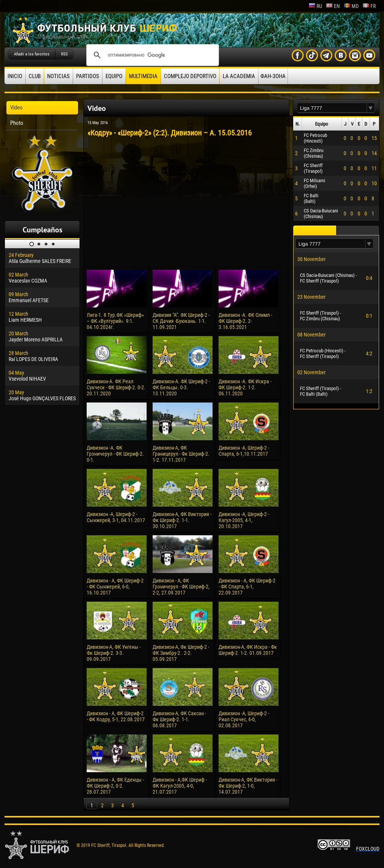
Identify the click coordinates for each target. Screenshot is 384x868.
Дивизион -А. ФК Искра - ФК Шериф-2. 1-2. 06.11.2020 (245, 387)
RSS (64, 54)
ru (315, 6)
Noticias (58, 76)
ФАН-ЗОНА (273, 76)
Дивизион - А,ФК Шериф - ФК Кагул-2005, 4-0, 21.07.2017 (180, 786)
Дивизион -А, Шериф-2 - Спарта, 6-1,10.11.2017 (244, 451)
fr (369, 6)
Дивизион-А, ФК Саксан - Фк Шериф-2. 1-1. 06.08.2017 (179, 719)
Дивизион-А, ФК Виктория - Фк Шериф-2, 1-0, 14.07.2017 (248, 786)
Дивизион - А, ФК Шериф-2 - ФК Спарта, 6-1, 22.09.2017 (247, 587)
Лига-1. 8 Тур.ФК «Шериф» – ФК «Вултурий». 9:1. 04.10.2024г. (115, 321)
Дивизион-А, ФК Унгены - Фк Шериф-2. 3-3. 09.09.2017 (114, 653)
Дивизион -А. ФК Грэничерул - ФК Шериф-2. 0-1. (115, 454)
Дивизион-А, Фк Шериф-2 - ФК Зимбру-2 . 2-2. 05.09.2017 (181, 653)
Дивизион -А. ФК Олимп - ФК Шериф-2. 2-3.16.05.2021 (245, 321)
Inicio (15, 76)
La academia (239, 76)
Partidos (88, 76)
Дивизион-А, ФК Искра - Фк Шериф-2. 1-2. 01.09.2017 (248, 650)
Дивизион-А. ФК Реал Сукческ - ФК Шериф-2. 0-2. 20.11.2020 (116, 387)
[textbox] (332, 108)
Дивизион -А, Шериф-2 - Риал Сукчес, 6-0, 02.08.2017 (244, 719)
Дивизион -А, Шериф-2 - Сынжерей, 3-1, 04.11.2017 (116, 517)
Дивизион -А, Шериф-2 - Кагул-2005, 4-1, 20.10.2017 (244, 520)
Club (35, 76)
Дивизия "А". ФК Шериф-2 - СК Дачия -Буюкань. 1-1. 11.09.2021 (181, 321)
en (333, 6)
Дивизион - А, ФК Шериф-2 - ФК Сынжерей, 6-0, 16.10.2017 (115, 587)
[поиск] (151, 55)
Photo (17, 123)
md (351, 6)
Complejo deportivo (190, 76)
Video (16, 108)
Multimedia (143, 76)
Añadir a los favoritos (32, 54)
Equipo (114, 76)
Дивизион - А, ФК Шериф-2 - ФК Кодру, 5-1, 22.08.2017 (116, 716)
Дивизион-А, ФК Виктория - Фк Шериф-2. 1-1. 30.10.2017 (182, 520)
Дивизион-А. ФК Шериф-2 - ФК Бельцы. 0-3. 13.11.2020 (181, 387)
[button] (371, 108)
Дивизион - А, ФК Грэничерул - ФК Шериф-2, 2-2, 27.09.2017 (181, 587)
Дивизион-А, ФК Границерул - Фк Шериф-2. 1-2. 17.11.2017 (181, 454)
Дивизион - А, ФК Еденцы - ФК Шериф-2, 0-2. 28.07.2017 (115, 786)
